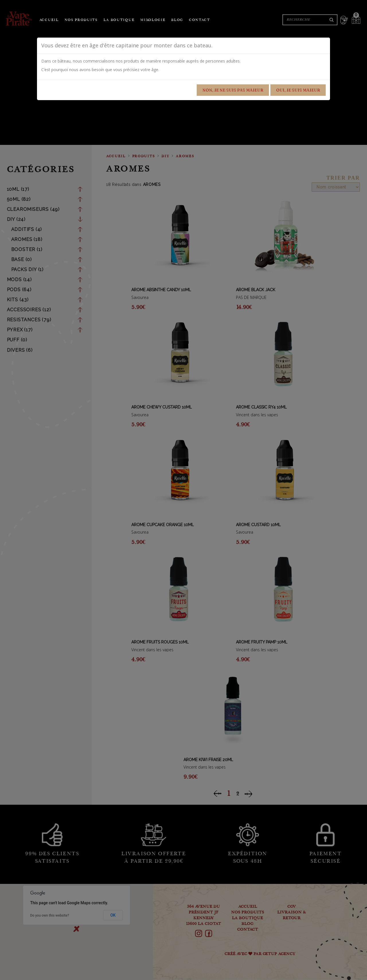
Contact (200, 20)
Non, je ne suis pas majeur (233, 90)
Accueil (49, 20)
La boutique (119, 20)
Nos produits (81, 20)
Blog (177, 20)
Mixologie (153, 20)
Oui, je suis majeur (298, 90)
